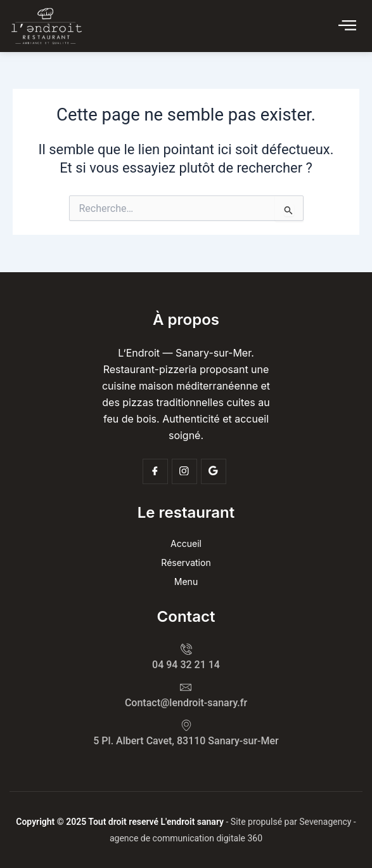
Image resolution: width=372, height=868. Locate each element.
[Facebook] (155, 471)
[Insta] (184, 471)
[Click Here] (347, 26)
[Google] (214, 471)
